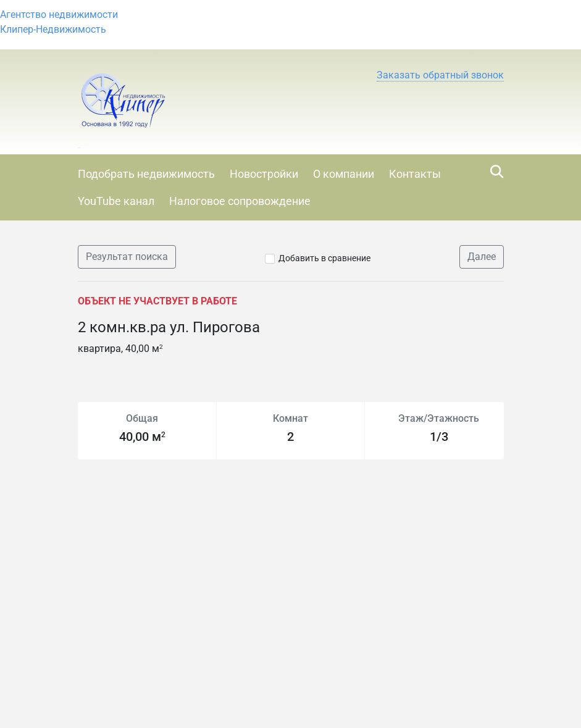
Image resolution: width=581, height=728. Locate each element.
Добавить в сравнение (324, 258)
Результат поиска (127, 257)
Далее (482, 257)
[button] (440, 75)
